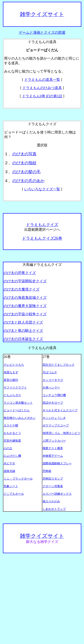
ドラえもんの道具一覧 (42, 80)
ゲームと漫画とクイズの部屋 (42, 32)
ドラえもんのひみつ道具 (42, 88)
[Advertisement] (42, 599)
